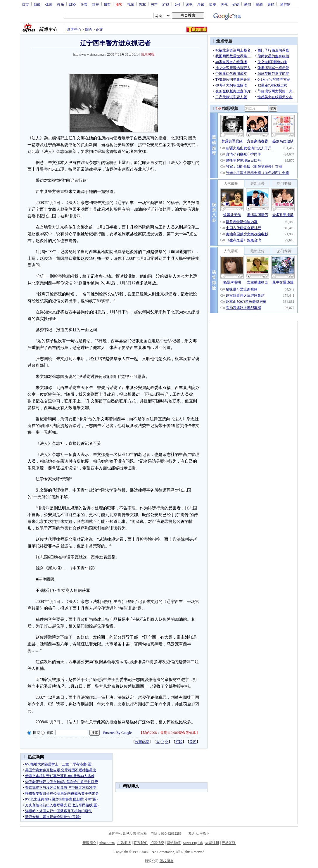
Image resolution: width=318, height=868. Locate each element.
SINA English (193, 843)
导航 (271, 4)
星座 (212, 4)
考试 (201, 4)
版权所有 (167, 861)
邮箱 (259, 4)
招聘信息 (157, 843)
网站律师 (174, 843)
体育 (49, 4)
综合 (89, 30)
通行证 (285, 4)
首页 (25, 4)
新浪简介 (89, 843)
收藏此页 (142, 742)
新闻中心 (74, 30)
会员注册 (212, 843)
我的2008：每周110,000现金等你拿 (169, 733)
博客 (107, 4)
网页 (37, 733)
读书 (189, 4)
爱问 (248, 4)
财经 (72, 4)
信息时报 (148, 54)
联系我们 (141, 843)
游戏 (166, 4)
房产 (154, 4)
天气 (224, 4)
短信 (236, 4)
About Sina (107, 843)
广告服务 (124, 843)
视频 (131, 4)
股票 (84, 4)
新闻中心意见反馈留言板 (128, 834)
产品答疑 (229, 843)
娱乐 (61, 4)
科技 (96, 4)
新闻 (37, 4)
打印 (179, 742)
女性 (177, 4)
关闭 (193, 742)
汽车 (142, 4)
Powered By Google (117, 733)
